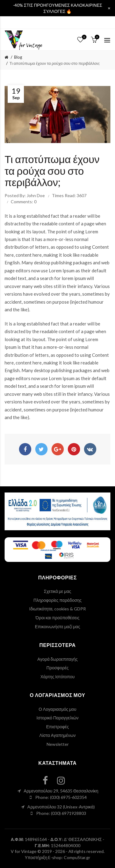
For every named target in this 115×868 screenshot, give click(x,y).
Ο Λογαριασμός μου (57, 709)
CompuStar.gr (77, 857)
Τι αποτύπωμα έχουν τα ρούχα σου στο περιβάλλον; (55, 63)
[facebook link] (49, 780)
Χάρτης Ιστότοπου (58, 677)
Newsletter (58, 744)
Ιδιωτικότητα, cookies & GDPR (57, 609)
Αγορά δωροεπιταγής (57, 659)
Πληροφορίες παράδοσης (57, 600)
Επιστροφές (57, 727)
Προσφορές (57, 668)
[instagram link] (65, 780)
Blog (18, 57)
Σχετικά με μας (57, 591)
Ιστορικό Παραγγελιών (57, 718)
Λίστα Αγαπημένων (57, 735)
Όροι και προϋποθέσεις (57, 618)
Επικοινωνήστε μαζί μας (57, 627)
